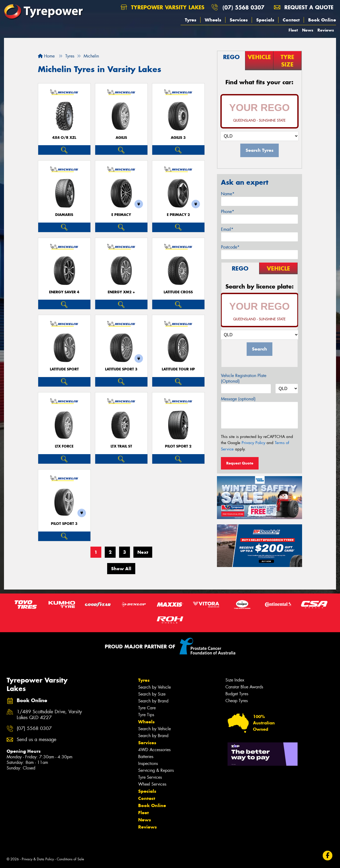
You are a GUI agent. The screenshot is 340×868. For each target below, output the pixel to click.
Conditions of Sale (70, 859)
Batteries (146, 757)
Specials (265, 20)
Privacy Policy (253, 443)
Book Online (322, 20)
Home (46, 56)
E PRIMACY (121, 215)
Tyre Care (147, 708)
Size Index (235, 680)
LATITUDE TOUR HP (178, 369)
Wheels (213, 20)
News (308, 30)
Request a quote (304, 7)
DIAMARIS (64, 215)
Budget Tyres (237, 694)
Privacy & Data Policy (38, 859)
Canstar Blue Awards (244, 687)
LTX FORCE (64, 446)
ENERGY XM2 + (121, 292)
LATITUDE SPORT (64, 369)
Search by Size (152, 694)
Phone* (228, 212)
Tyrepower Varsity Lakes (163, 7)
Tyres (191, 20)
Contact (291, 20)
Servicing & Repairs (156, 770)
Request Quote (240, 463)
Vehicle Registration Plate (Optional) (244, 378)
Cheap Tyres (237, 701)
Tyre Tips (146, 715)
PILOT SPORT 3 (64, 524)
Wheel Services (152, 784)
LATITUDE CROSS (178, 292)
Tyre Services (150, 777)
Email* (227, 229)
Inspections (148, 763)
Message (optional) (238, 399)
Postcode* (230, 247)
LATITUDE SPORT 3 (121, 369)
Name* (228, 194)
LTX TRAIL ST (121, 446)
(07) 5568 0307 (243, 7)
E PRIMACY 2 (178, 215)
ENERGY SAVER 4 (64, 292)
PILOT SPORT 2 (178, 446)
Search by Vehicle (154, 687)
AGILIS (121, 138)
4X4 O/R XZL (64, 138)
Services (239, 20)
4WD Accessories (154, 750)
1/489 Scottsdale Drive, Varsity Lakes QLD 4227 (49, 715)
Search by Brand (153, 701)
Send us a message (36, 740)
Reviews (326, 30)
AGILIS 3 (178, 138)
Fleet (293, 30)
